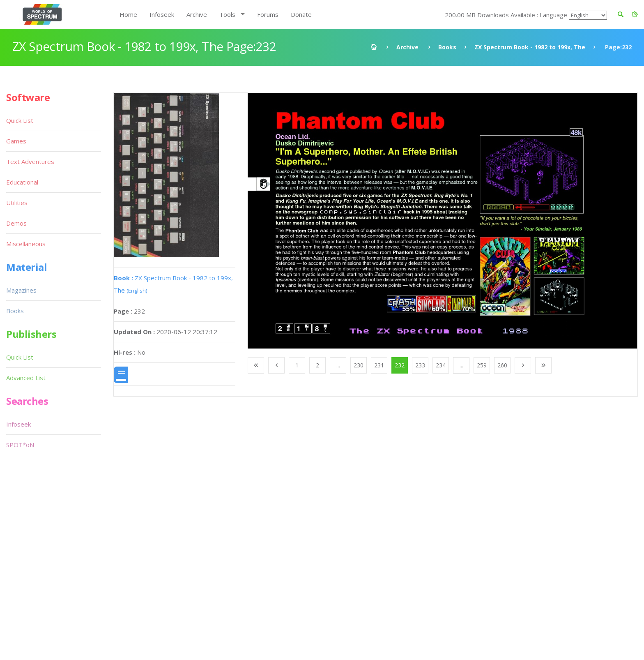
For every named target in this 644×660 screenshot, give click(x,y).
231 (379, 365)
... (338, 365)
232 (400, 365)
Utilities (17, 203)
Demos (16, 223)
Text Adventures (30, 162)
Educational (22, 182)
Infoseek (162, 14)
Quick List (20, 120)
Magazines (21, 290)
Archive (197, 14)
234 (441, 365)
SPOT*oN (20, 445)
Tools (227, 14)
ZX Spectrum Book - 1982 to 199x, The (530, 47)
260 (502, 365)
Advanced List (26, 378)
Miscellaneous (26, 244)
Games (16, 141)
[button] (635, 14)
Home (128, 14)
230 (359, 365)
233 (420, 365)
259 (482, 365)
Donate (301, 14)
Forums (268, 14)
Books (447, 47)
